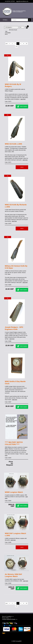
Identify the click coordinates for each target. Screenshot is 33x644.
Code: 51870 (8, 224)
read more (23, 99)
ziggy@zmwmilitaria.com (22, 1)
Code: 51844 (8, 501)
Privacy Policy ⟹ (6, 618)
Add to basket (22, 106)
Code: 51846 (8, 583)
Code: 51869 (8, 285)
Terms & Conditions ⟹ (8, 616)
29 (26, 44)
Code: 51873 (8, 101)
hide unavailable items (8, 32)
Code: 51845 (8, 542)
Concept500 (18, 641)
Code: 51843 (8, 458)
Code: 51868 (8, 341)
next (16, 46)
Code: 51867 (8, 402)
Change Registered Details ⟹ (10, 619)
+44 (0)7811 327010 (10, 1)
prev (7, 44)
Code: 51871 (8, 162)
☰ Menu (5, 20)
